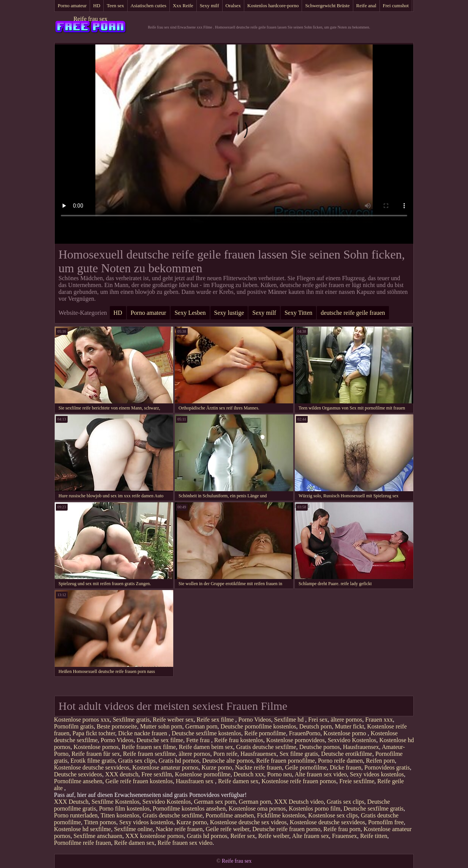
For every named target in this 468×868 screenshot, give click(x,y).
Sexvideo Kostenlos (352, 740)
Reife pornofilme (265, 733)
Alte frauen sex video (321, 774)
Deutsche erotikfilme (347, 754)
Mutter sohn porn (161, 726)
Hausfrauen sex (195, 781)
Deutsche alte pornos (228, 761)
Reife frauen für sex (96, 754)
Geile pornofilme (306, 767)
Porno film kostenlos (124, 808)
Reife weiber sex (173, 720)
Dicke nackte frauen (143, 733)
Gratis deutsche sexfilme (266, 747)
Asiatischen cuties (149, 6)
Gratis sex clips (137, 761)
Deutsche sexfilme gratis (373, 808)
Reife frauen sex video (185, 843)
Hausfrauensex (361, 747)
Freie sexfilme (357, 781)
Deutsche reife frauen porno (286, 829)
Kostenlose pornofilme (203, 774)
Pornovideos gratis (387, 767)
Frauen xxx (379, 720)
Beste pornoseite (117, 726)
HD (97, 6)
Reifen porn (380, 761)
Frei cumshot (396, 6)
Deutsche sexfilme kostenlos (206, 733)
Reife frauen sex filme (149, 747)
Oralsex (233, 6)
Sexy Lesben (190, 313)
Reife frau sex (90, 19)
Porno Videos (255, 720)
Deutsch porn (316, 726)
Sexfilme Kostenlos (115, 802)
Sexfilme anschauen (98, 836)
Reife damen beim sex (206, 747)
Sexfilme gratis (131, 720)
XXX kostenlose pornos (155, 836)
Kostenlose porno (345, 733)
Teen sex (115, 6)
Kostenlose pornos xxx (82, 720)
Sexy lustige (229, 313)
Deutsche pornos (320, 747)
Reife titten (374, 836)
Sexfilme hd (290, 720)
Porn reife (225, 754)
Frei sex (318, 720)
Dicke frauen (345, 767)
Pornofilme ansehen (78, 781)
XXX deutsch (122, 774)
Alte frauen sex (310, 836)
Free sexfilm (157, 774)
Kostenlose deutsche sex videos (248, 822)
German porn (202, 726)
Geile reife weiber (227, 829)
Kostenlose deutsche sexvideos (92, 767)
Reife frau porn (342, 829)
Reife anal (366, 6)
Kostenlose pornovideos (296, 740)
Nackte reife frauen (259, 767)
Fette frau (199, 740)
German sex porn (215, 802)
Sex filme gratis (299, 754)
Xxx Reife (183, 6)
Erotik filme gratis (93, 761)
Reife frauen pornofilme (285, 761)
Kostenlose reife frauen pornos (299, 781)
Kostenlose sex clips (333, 815)
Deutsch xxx (249, 774)
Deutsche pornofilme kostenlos (259, 726)
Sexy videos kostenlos (377, 774)
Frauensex (345, 836)
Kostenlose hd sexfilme (82, 829)
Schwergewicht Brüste (327, 6)
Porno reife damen (340, 761)
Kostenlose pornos (96, 747)
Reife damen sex (238, 781)
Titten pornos (100, 822)
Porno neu (279, 774)
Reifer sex (243, 836)
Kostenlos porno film (315, 808)
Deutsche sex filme (160, 740)
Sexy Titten (298, 313)
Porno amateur (72, 6)
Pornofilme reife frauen (82, 843)
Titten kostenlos (120, 815)
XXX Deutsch (71, 802)
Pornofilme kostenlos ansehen (189, 808)
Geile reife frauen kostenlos (139, 781)
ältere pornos (346, 720)
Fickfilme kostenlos (281, 815)
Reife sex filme (216, 720)
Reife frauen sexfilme (149, 754)
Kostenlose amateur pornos (165, 767)
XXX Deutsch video (299, 802)
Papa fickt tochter (94, 733)
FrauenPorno (305, 733)
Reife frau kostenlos (239, 740)
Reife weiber (274, 836)
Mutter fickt (349, 726)
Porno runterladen (76, 815)
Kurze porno (217, 767)
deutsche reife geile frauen (353, 313)
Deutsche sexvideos (78, 774)
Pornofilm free (386, 822)
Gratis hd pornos (179, 761)
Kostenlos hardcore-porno (273, 6)
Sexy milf (209, 6)
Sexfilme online (133, 829)
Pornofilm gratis (74, 726)
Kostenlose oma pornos (257, 808)
